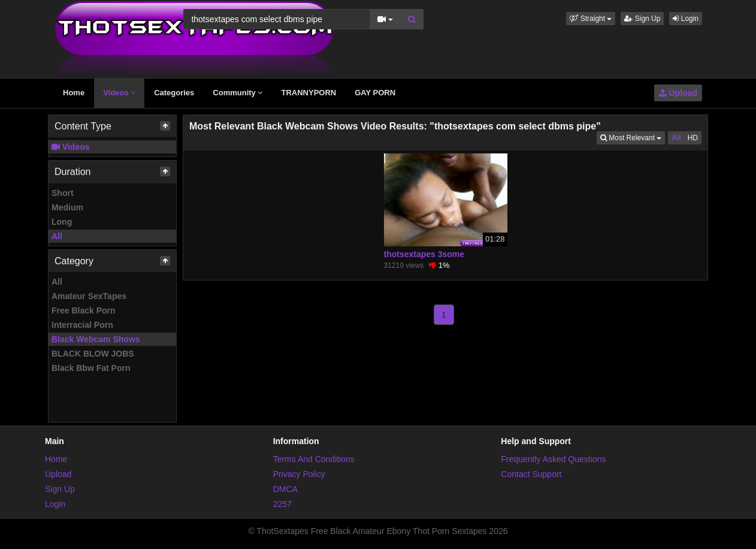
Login (686, 19)
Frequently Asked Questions (553, 459)
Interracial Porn (82, 325)
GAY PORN (375, 93)
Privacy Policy (299, 474)
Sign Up (642, 19)
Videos (119, 93)
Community (238, 93)
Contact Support (531, 474)
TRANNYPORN (309, 93)
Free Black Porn (84, 310)
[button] (591, 19)
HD (693, 138)
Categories (174, 93)
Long (62, 222)
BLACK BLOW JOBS (93, 354)
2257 (282, 504)
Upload (678, 93)
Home (74, 93)
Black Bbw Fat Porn (91, 368)
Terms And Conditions (314, 459)
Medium (67, 207)
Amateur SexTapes (89, 296)
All (57, 236)
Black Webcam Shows (96, 339)
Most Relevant (633, 137)
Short (63, 193)
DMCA (285, 489)
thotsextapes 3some (424, 254)
